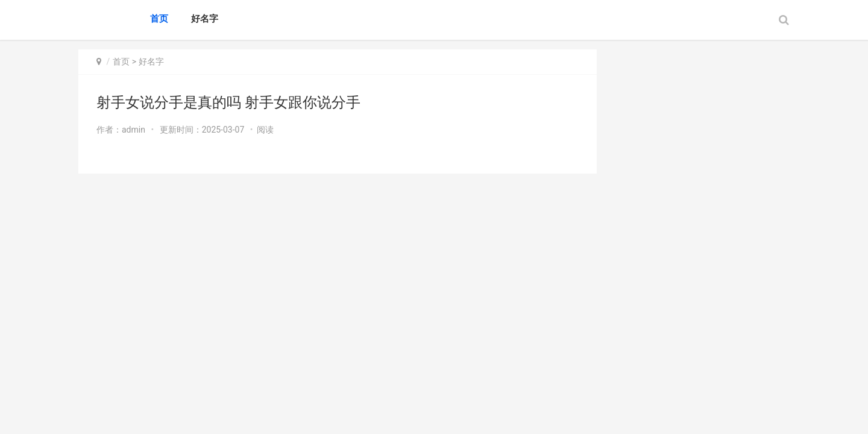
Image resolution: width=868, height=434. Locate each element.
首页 (159, 19)
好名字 (205, 19)
